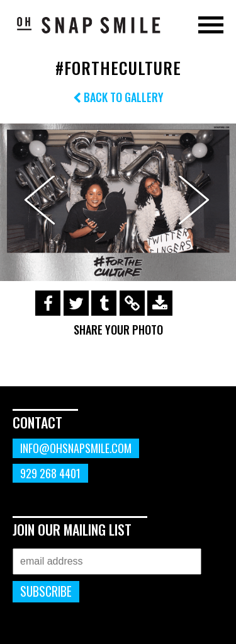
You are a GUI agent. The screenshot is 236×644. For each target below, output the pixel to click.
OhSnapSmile (88, 25)
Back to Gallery (118, 97)
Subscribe (46, 591)
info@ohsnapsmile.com (76, 448)
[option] (118, 202)
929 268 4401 (50, 473)
